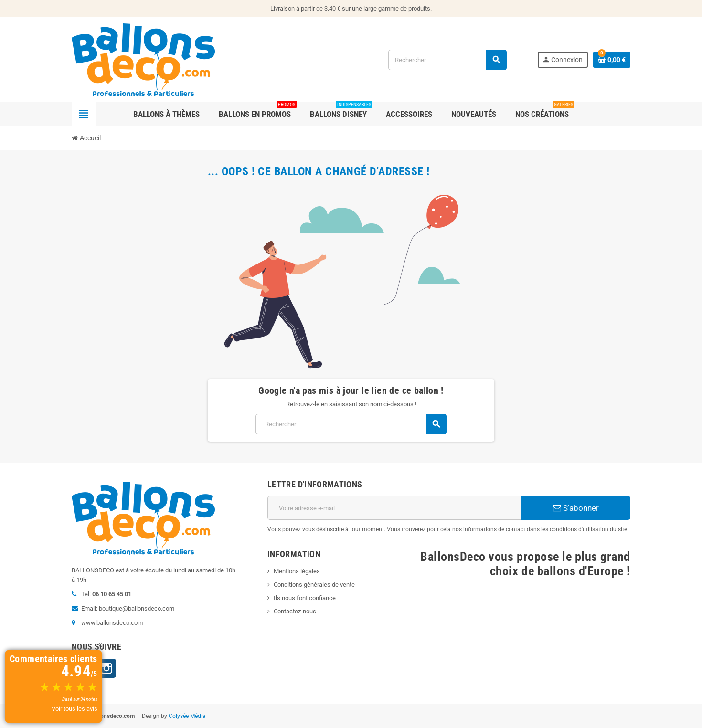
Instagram (106, 668)
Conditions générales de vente (314, 585)
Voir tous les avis (74, 709)
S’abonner (576, 508)
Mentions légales (297, 571)
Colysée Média (187, 716)
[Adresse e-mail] (394, 508)
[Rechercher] (447, 60)
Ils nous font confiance (305, 598)
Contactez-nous (295, 611)
